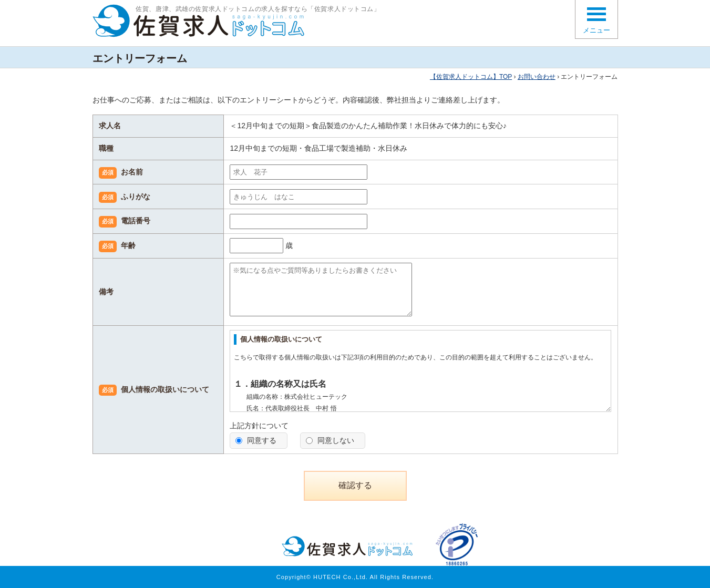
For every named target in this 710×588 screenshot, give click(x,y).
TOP (471, 77)
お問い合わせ (537, 77)
